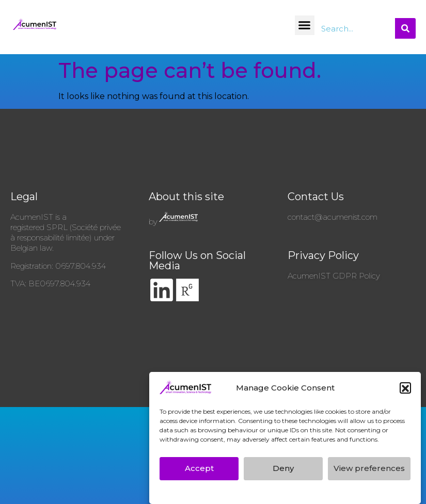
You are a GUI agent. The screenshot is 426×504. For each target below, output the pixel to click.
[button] (405, 391)
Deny (283, 471)
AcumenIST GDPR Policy (334, 276)
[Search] (405, 28)
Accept (199, 471)
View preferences (369, 471)
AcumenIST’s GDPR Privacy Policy (228, 493)
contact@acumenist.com (333, 217)
